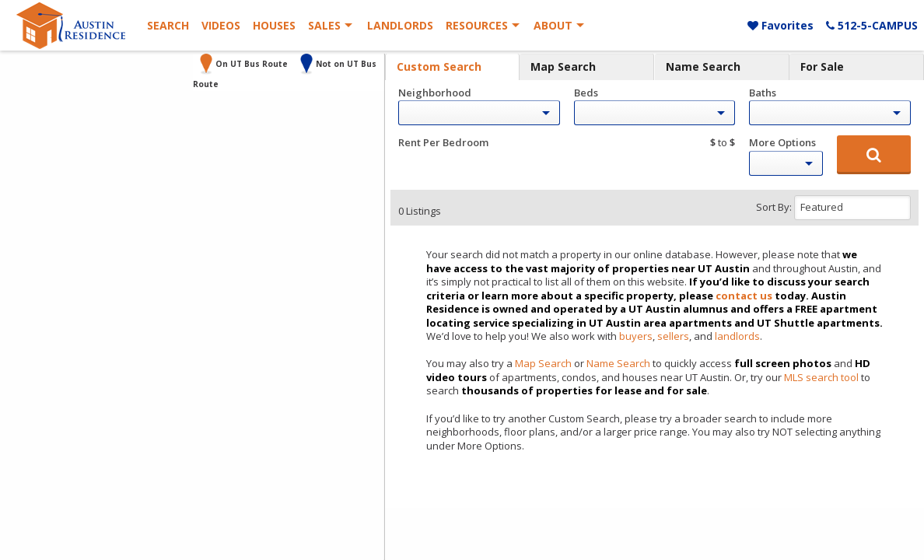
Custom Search (439, 66)
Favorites (780, 25)
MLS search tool (821, 377)
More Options (782, 142)
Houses (274, 25)
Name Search (703, 66)
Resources (477, 25)
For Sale (822, 66)
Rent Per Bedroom (443, 142)
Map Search (563, 66)
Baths (763, 93)
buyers (636, 336)
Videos (221, 25)
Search (168, 25)
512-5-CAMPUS (872, 25)
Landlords (400, 25)
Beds (586, 93)
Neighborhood (435, 93)
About (553, 25)
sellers (673, 336)
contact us (744, 296)
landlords (737, 336)
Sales (324, 25)
